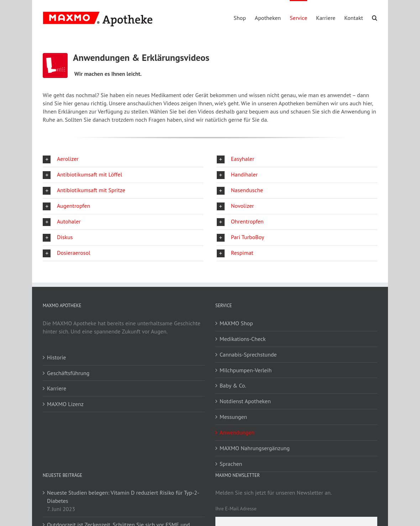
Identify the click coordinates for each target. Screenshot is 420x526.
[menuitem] (244, 17)
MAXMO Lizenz (65, 404)
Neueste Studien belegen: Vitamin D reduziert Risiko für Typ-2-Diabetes (123, 497)
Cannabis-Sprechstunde (248, 354)
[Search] (375, 17)
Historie (56, 357)
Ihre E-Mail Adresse (236, 509)
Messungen (233, 417)
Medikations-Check (243, 339)
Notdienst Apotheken (245, 401)
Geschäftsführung (68, 373)
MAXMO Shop (236, 323)
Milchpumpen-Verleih (246, 370)
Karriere (57, 388)
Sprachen (231, 464)
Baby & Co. (233, 385)
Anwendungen (237, 432)
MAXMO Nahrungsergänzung (255, 448)
